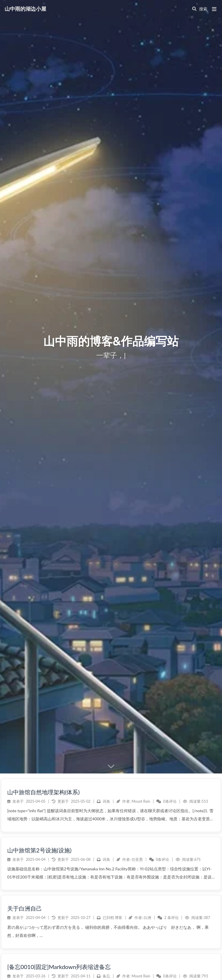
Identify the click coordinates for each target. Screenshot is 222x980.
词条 (106, 950)
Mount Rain (141, 950)
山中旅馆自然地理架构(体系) (44, 941)
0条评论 (170, 950)
